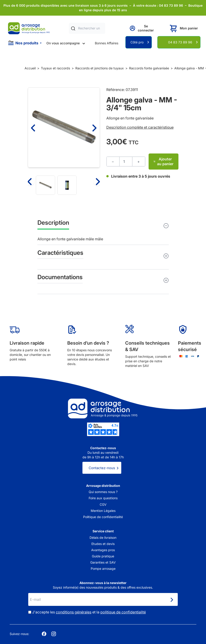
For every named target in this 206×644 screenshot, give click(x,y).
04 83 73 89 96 (180, 42)
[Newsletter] (172, 600)
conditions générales (74, 612)
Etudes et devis (103, 544)
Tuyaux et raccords (55, 68)
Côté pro (137, 42)
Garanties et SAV (103, 562)
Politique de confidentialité (103, 517)
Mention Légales (103, 511)
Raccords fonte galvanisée (149, 68)
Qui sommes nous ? (103, 492)
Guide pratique (103, 556)
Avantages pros (103, 550)
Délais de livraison (103, 538)
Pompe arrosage (103, 569)
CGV (103, 504)
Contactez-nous (102, 468)
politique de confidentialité (123, 612)
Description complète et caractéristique (140, 127)
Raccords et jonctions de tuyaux (100, 68)
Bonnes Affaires (107, 43)
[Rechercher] (73, 28)
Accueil (30, 68)
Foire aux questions (103, 498)
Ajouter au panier (164, 161)
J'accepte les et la (89, 612)
